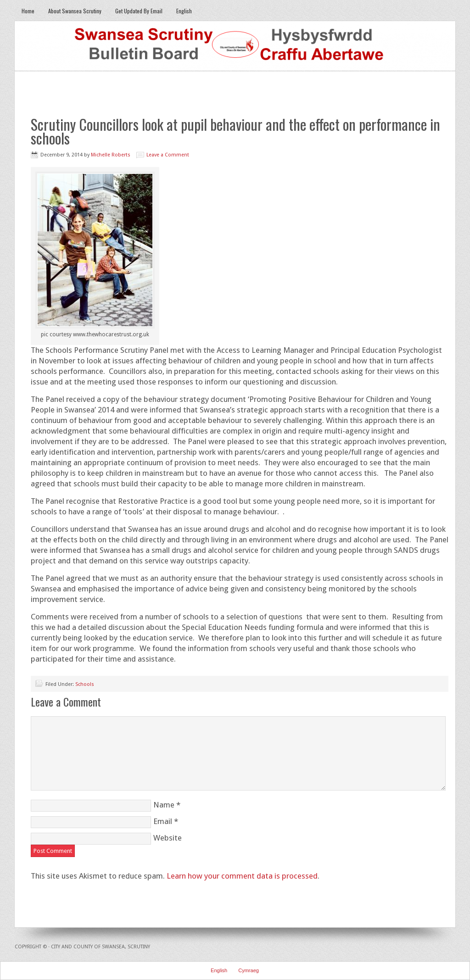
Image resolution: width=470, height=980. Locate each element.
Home (28, 11)
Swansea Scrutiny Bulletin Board (235, 46)
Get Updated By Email (139, 11)
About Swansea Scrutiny (75, 11)
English (181, 11)
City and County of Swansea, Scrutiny (101, 947)
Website (168, 838)
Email (163, 821)
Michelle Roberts (111, 155)
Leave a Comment (168, 155)
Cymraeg (249, 970)
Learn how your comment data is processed (242, 876)
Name (164, 805)
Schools (85, 684)
